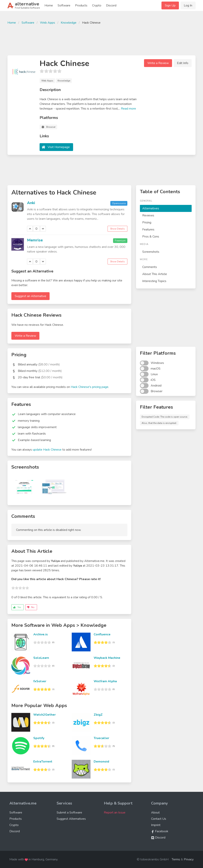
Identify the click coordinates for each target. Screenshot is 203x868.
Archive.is (41, 634)
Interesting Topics (154, 281)
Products (81, 5)
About (155, 813)
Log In (188, 5)
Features (148, 230)
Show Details (117, 229)
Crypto (97, 5)
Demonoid (101, 762)
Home (49, 5)
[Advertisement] (101, 39)
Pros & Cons (151, 237)
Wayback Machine (107, 658)
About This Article (155, 274)
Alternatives (151, 208)
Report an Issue (115, 813)
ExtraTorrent (43, 762)
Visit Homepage (59, 147)
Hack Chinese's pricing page (90, 387)
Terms (176, 859)
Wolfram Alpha (105, 681)
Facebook (160, 831)
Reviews (148, 215)
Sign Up (170, 5)
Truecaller (101, 738)
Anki (31, 203)
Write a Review (158, 63)
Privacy (189, 859)
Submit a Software (69, 813)
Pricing (147, 222)
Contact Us (159, 819)
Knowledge (69, 23)
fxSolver (40, 681)
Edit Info (183, 63)
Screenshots (151, 252)
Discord (111, 5)
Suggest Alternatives (71, 819)
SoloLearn (41, 658)
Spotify (39, 738)
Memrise (35, 240)
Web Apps (48, 23)
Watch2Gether (44, 715)
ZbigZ (98, 715)
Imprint (156, 825)
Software (64, 5)
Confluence (102, 634)
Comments (150, 267)
